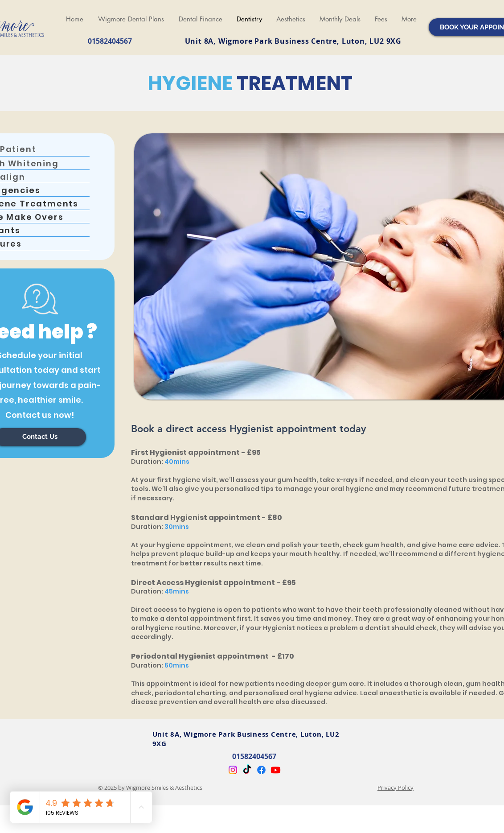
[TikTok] (247, 770)
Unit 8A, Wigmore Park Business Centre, (263, 41)
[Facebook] (261, 770)
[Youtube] (276, 770)
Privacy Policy (395, 788)
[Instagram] (233, 770)
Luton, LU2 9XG (372, 41)
